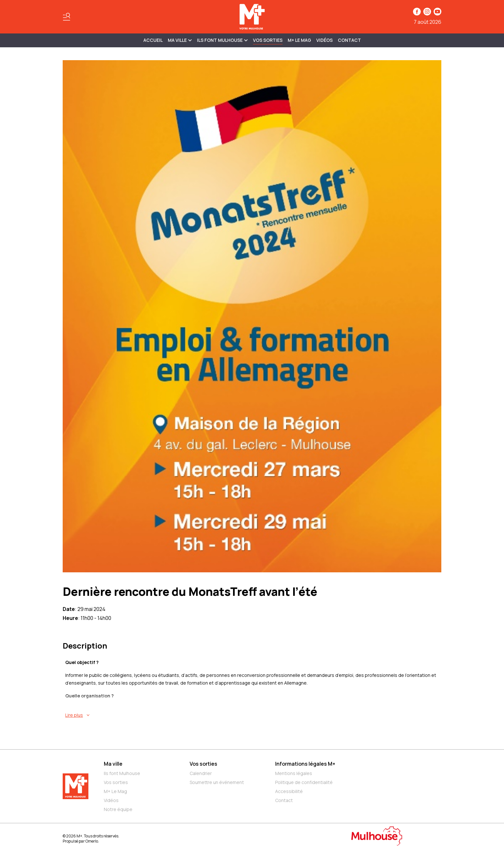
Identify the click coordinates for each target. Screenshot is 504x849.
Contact (349, 40)
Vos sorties (268, 40)
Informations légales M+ (305, 764)
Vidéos (324, 40)
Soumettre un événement (217, 782)
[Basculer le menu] (67, 17)
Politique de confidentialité (304, 782)
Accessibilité (289, 791)
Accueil (153, 40)
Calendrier (201, 773)
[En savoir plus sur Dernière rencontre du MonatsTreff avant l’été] (253, 715)
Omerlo (92, 841)
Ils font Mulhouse (122, 773)
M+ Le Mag (299, 40)
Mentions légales (294, 773)
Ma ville (113, 764)
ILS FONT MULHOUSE (222, 40)
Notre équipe (118, 809)
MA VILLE (180, 40)
